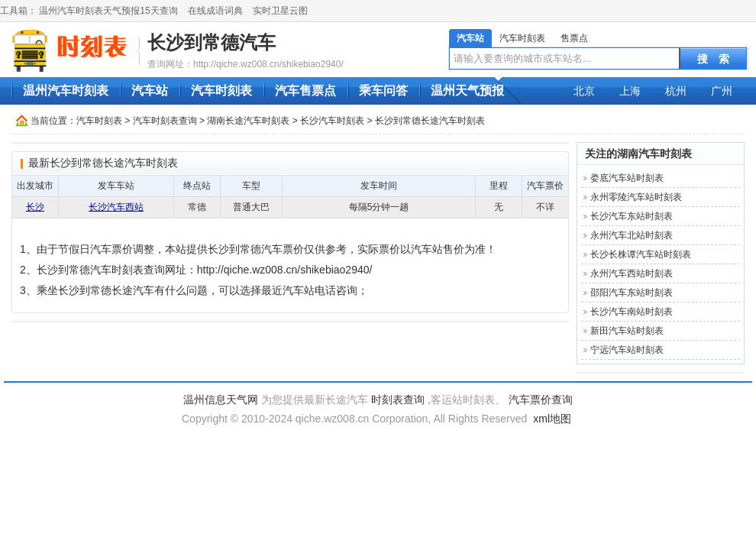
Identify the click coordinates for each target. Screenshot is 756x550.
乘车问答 (383, 91)
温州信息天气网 (221, 400)
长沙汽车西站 (116, 207)
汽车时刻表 (522, 38)
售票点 (574, 38)
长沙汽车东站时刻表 (632, 216)
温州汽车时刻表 (66, 91)
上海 (630, 91)
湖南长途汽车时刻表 (248, 121)
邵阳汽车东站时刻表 (632, 293)
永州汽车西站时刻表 (632, 273)
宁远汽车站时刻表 (627, 350)
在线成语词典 (215, 11)
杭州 (676, 91)
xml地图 (552, 419)
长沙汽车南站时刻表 (632, 312)
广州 (722, 91)
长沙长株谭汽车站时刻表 (641, 254)
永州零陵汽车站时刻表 (636, 197)
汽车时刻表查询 (165, 121)
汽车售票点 (305, 91)
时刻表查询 (398, 400)
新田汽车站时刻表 (627, 331)
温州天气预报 (467, 91)
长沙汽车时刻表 (332, 121)
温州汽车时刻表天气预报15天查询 (108, 11)
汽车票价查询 (541, 400)
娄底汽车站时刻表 (627, 178)
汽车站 (470, 38)
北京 (584, 91)
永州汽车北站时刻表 (632, 235)
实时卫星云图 (280, 11)
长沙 (35, 207)
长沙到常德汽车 (212, 42)
